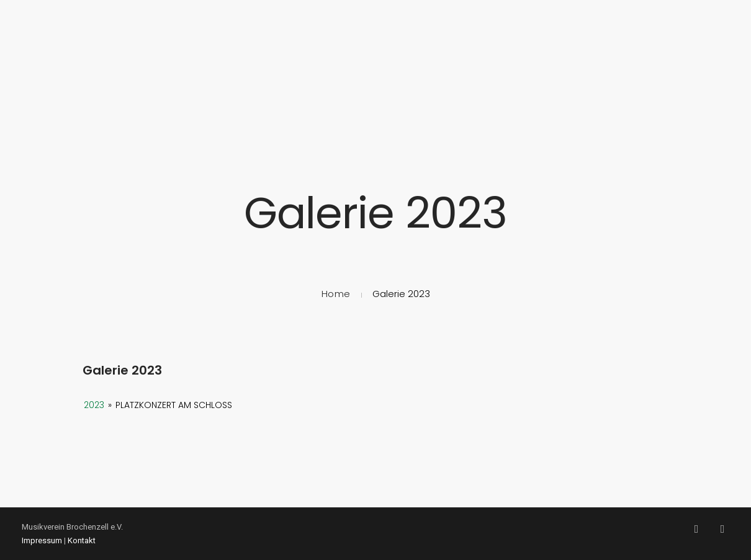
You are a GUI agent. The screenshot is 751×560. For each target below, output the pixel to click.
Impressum (42, 540)
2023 (94, 405)
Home (336, 294)
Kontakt (82, 540)
